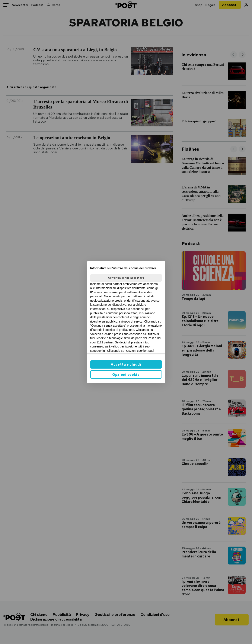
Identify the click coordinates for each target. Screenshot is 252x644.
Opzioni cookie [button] (126, 375)
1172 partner (105, 342)
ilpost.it (130, 346)
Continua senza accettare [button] (126, 278)
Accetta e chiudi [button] (126, 364)
